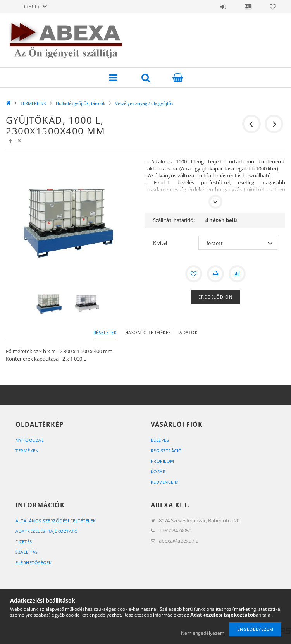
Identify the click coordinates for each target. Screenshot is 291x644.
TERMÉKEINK (33, 103)
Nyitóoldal (30, 440)
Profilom (163, 461)
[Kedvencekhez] (194, 274)
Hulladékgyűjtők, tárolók (81, 103)
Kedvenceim (165, 482)
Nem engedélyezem (203, 633)
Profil (248, 7)
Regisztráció (166, 451)
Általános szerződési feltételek (56, 521)
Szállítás (27, 552)
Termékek (27, 451)
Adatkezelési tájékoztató (47, 531)
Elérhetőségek (34, 562)
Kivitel (160, 243)
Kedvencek (273, 7)
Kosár (158, 471)
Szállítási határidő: (174, 220)
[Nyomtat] (215, 274)
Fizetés (24, 542)
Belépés (223, 7)
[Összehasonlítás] (237, 274)
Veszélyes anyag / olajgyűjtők (144, 103)
